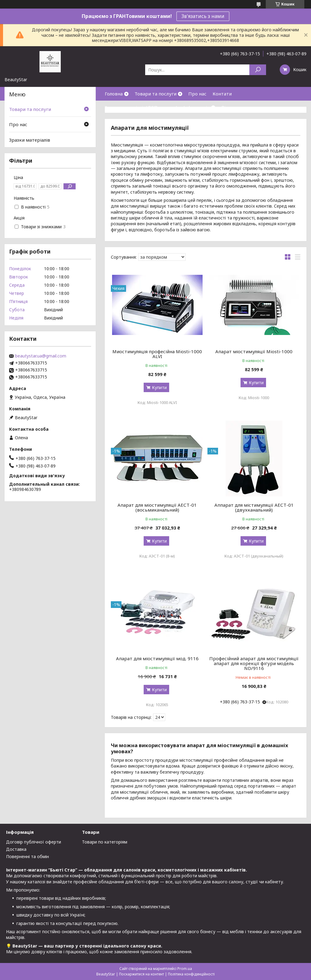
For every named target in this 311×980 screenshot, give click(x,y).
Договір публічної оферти (34, 842)
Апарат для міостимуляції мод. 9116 (157, 658)
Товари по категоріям (105, 842)
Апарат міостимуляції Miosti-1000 (254, 351)
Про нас (197, 94)
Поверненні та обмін (27, 856)
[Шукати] (258, 70)
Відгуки (230, 107)
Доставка (16, 849)
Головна (114, 94)
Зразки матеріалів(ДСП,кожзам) (141, 107)
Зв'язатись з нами (203, 16)
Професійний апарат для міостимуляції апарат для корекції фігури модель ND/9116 (254, 663)
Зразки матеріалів (30, 140)
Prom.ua (185, 969)
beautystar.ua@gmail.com (41, 356)
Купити (159, 387)
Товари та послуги (155, 94)
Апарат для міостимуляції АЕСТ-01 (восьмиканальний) (157, 507)
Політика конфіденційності (191, 974)
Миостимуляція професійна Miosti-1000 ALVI (157, 354)
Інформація (197, 107)
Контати (222, 94)
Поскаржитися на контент (142, 974)
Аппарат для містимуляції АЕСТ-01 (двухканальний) (254, 507)
